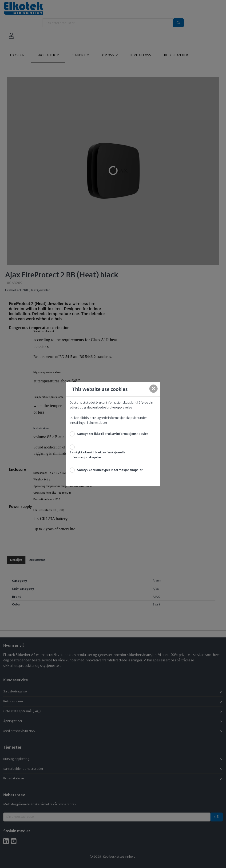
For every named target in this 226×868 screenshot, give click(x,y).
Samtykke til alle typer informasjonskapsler (110, 470)
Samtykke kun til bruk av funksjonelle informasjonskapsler (98, 455)
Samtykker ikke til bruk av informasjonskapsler (113, 434)
